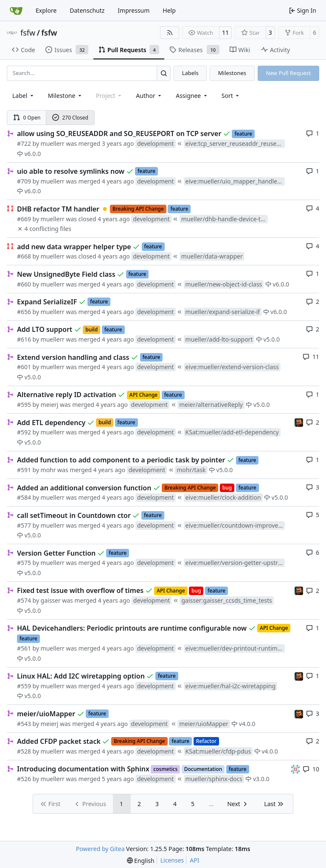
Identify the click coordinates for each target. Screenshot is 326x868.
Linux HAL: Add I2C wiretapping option (81, 676)
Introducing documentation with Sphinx (83, 769)
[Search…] (164, 73)
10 (311, 769)
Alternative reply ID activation (67, 395)
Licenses (172, 860)
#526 (24, 779)
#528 (24, 751)
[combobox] (24, 96)
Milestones (232, 73)
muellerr (53, 143)
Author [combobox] (149, 96)
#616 (24, 339)
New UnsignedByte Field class (66, 274)
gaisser (51, 600)
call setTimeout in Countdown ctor (74, 515)
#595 (24, 405)
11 (225, 32)
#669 (24, 219)
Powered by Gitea (100, 849)
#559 (24, 686)
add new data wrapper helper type (74, 247)
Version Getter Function (56, 553)
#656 (24, 312)
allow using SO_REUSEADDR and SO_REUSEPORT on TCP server (119, 134)
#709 (24, 181)
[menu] (231, 96)
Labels (190, 73)
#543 (24, 724)
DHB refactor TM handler (58, 209)
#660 (24, 284)
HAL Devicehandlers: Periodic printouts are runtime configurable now (132, 628)
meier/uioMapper (46, 714)
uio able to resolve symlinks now (71, 171)
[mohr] (299, 422)
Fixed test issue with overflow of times (80, 590)
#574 (24, 600)
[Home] (16, 11)
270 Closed (70, 118)
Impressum (133, 10)
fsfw (28, 33)
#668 (24, 256)
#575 (24, 563)
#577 (24, 525)
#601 (24, 367)
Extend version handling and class (73, 357)
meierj (50, 405)
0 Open (27, 118)
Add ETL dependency (51, 423)
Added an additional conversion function (84, 488)
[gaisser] (295, 769)
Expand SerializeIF (47, 302)
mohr (48, 470)
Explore (46, 10)
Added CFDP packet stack (59, 741)
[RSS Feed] (170, 33)
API (194, 860)
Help (169, 10)
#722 (24, 143)
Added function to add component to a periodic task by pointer (121, 460)
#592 (24, 432)
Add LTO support (45, 329)
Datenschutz (87, 10)
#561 (24, 648)
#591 (24, 470)
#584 (24, 497)
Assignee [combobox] (192, 96)
